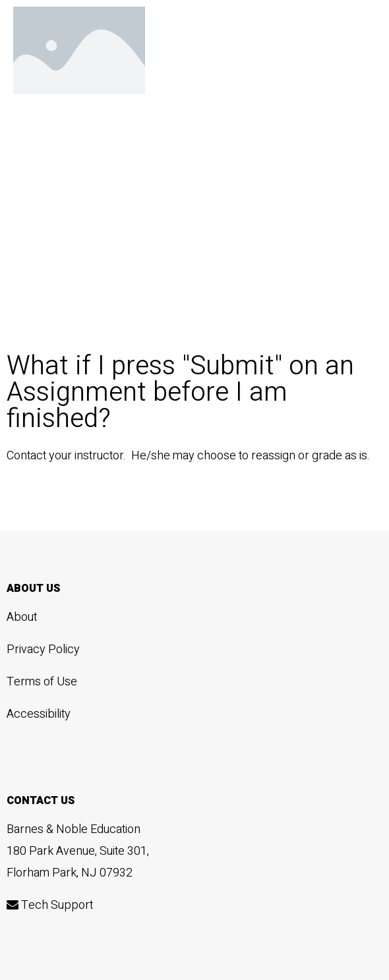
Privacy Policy (43, 649)
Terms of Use (42, 682)
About (22, 617)
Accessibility (39, 714)
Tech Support (50, 905)
